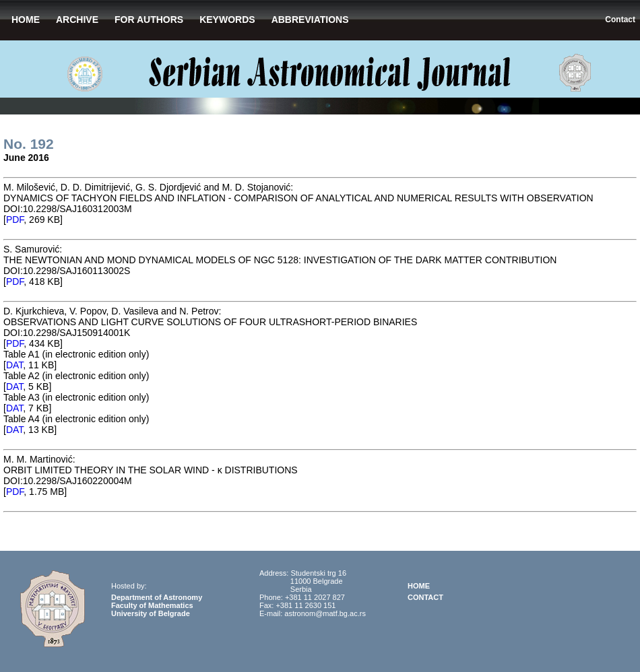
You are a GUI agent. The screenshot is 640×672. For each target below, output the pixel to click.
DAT (14, 365)
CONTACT (425, 597)
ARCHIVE (77, 20)
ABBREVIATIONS (310, 20)
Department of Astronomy (157, 597)
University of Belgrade (151, 613)
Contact (620, 20)
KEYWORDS (227, 20)
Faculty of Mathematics (152, 605)
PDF (15, 220)
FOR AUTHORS (149, 20)
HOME (26, 20)
